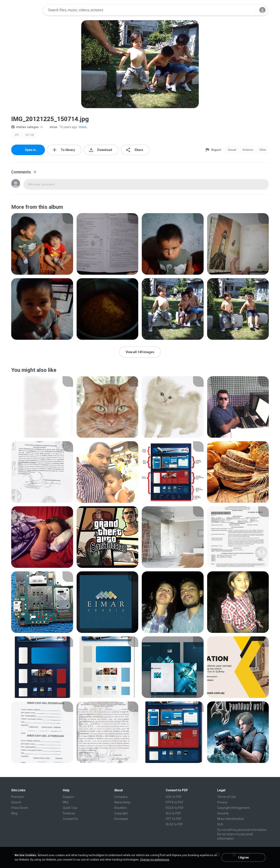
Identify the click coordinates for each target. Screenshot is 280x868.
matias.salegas (25, 127)
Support (68, 797)
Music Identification (231, 819)
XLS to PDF (173, 813)
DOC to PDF (174, 797)
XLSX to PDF (174, 824)
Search (16, 802)
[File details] (42, 244)
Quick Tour (70, 808)
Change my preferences (155, 860)
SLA (220, 824)
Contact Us (70, 819)
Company (121, 797)
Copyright (121, 813)
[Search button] (250, 10)
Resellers (121, 808)
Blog (14, 813)
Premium (18, 797)
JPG (17, 135)
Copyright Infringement (233, 808)
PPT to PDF (174, 819)
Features (69, 813)
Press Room (20, 808)
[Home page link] (26, 10)
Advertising (122, 802)
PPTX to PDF (175, 802)
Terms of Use (227, 797)
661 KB (30, 135)
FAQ (66, 802)
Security (223, 813)
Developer (121, 819)
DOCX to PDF (175, 808)
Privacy (222, 802)
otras (51, 127)
